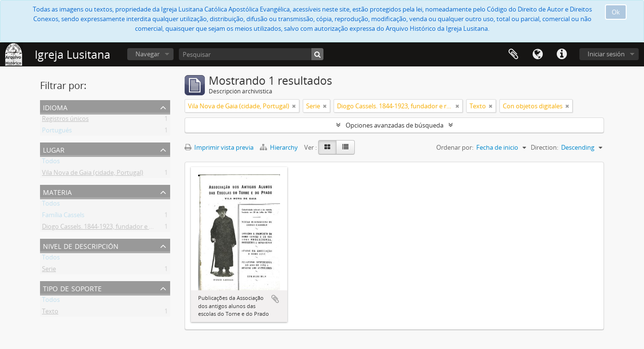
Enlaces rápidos (562, 54)
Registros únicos (65, 120)
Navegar (148, 54)
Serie (49, 271)
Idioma (537, 54)
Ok (616, 12)
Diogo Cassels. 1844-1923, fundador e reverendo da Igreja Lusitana (136, 228)
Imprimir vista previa (219, 147)
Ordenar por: (455, 147)
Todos (51, 163)
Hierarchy (280, 147)
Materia (57, 191)
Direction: (544, 147)
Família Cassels (63, 217)
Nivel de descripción (81, 245)
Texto (50, 313)
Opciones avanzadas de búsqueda (395, 125)
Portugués (57, 132)
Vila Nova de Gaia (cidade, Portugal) (93, 174)
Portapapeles (513, 54)
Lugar (54, 149)
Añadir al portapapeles (275, 299)
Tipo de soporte (72, 288)
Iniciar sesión (606, 54)
